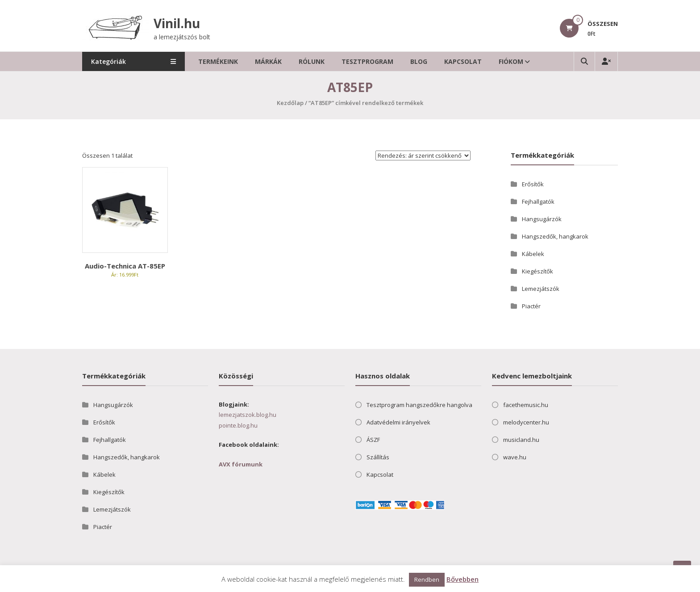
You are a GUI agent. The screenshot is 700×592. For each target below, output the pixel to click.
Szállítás (378, 457)
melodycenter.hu (526, 422)
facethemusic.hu (526, 405)
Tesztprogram (367, 61)
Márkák (268, 61)
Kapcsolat (463, 61)
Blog (419, 61)
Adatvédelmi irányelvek (398, 422)
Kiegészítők (537, 271)
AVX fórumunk (241, 464)
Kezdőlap (290, 103)
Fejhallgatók (538, 202)
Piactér (531, 306)
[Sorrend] (423, 155)
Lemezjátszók (541, 289)
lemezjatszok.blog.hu (248, 415)
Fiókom (511, 61)
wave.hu (515, 457)
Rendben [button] (427, 579)
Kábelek (533, 254)
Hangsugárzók (542, 219)
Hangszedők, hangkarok (555, 236)
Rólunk (312, 61)
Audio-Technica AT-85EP (125, 266)
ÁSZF (373, 440)
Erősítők (533, 184)
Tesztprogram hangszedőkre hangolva (419, 405)
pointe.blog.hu (238, 425)
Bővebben (462, 579)
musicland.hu (521, 440)
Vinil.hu (177, 23)
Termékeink (218, 61)
